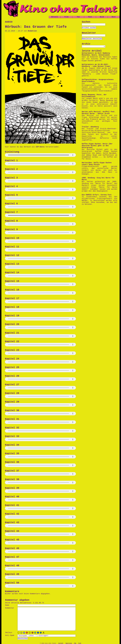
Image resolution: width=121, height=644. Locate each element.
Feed (80, 643)
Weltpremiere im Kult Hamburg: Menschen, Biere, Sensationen (96, 54)
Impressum (69, 643)
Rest (114, 17)
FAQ (75, 643)
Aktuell (55, 17)
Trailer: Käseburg (90, 127)
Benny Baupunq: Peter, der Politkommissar (94, 96)
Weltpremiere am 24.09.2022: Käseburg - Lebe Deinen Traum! (96, 65)
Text (90, 17)
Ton (78, 17)
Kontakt (61, 643)
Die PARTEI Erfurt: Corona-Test (97, 195)
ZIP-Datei (40, 147)
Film (66, 17)
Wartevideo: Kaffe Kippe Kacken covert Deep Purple (97, 164)
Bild (102, 17)
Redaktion (32, 31)
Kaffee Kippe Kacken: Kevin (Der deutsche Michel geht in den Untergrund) (97, 146)
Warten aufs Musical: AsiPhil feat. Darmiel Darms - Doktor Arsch (99, 113)
